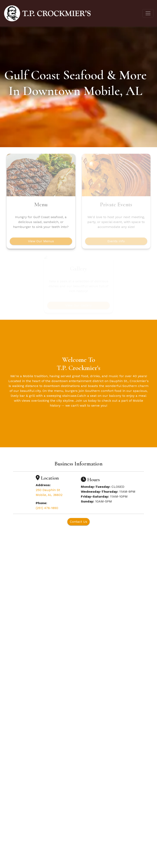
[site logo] (47, 13)
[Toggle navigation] (148, 13)
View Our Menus (41, 241)
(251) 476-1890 (47, 508)
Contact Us (78, 522)
